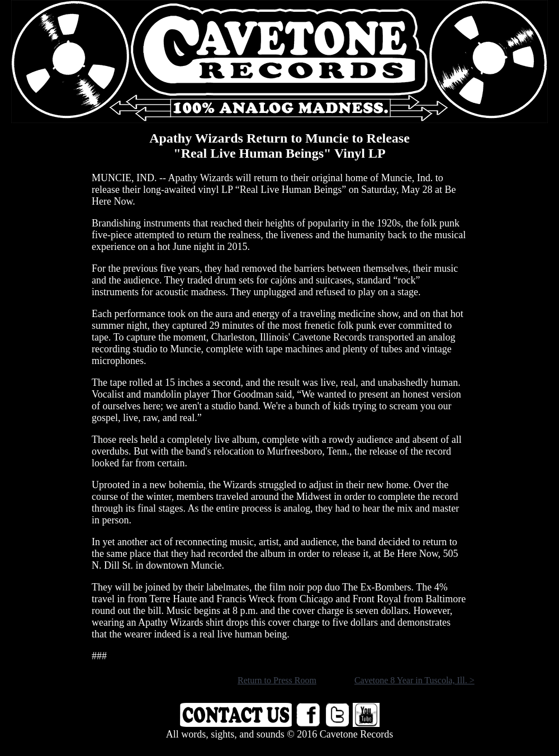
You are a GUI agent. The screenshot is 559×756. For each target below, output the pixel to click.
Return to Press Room (277, 680)
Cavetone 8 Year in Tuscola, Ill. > (414, 680)
